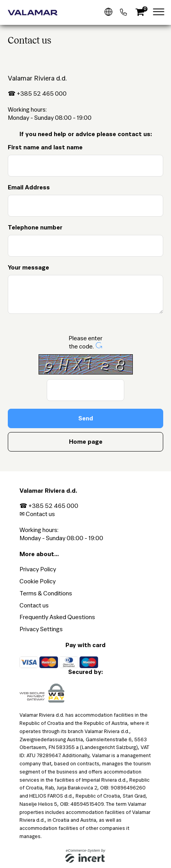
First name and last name (45, 147)
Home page (86, 442)
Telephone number (35, 227)
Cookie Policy (38, 581)
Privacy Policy (38, 569)
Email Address (29, 187)
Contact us (40, 514)
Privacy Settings (41, 629)
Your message (28, 267)
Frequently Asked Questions (57, 617)
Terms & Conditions (46, 593)
